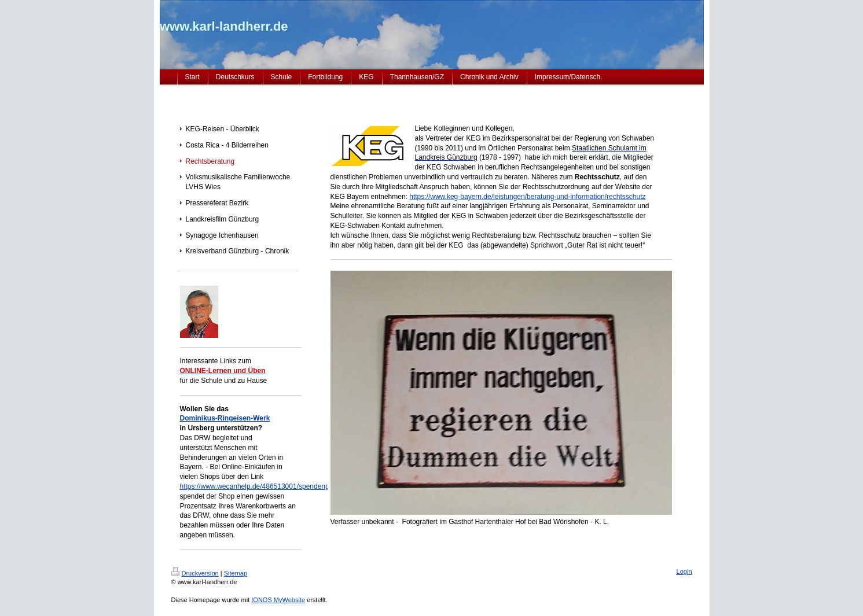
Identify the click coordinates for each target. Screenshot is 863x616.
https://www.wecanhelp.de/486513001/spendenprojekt (263, 486)
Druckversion (195, 573)
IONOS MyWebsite (278, 600)
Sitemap (236, 573)
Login (684, 571)
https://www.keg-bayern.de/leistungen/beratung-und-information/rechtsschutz (527, 197)
